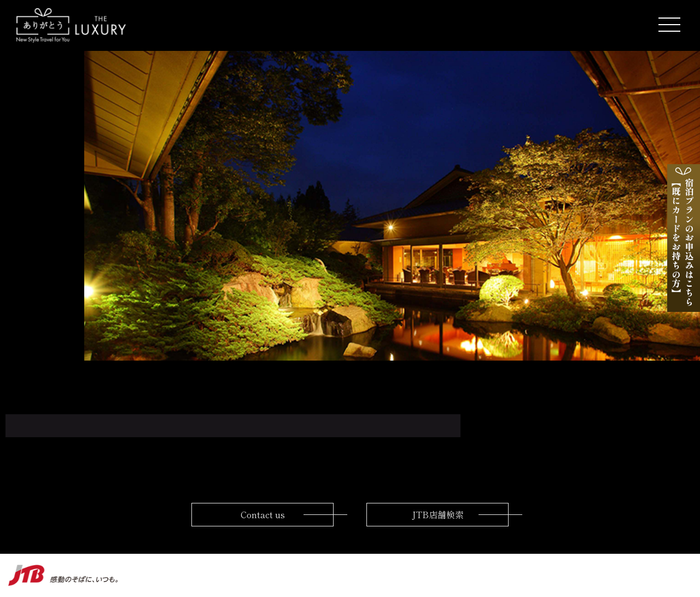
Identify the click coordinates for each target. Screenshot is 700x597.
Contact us (263, 514)
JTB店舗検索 (438, 514)
